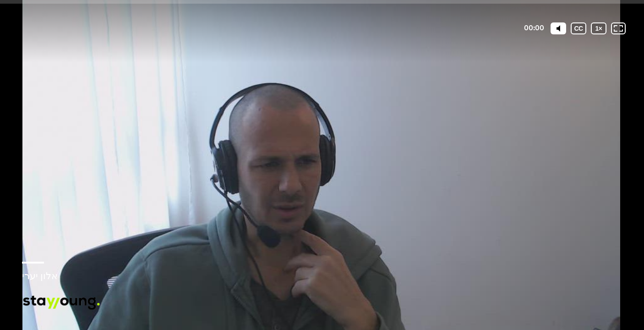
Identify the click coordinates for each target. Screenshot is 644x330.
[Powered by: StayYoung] (61, 303)
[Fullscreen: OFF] (618, 28)
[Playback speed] (599, 28)
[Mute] (558, 28)
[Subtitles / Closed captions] (579, 28)
